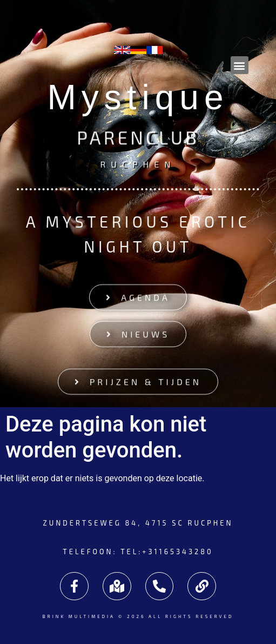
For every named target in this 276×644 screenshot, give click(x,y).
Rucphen (138, 163)
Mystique (138, 97)
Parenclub (138, 139)
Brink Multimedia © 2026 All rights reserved (138, 616)
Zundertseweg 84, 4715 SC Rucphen (138, 523)
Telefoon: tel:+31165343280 (138, 552)
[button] (240, 65)
